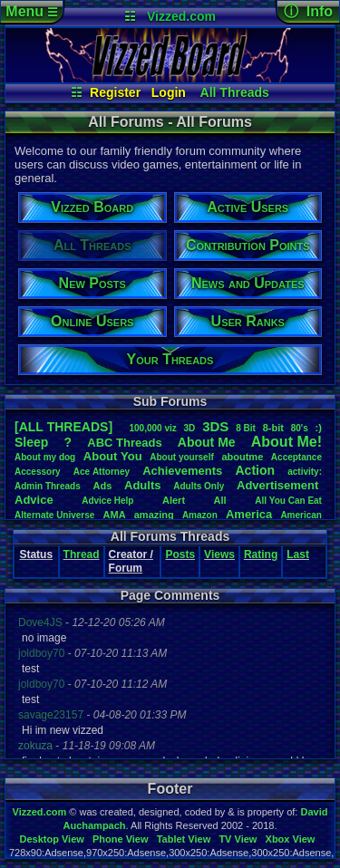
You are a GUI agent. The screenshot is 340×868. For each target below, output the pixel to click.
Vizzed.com (181, 16)
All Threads (235, 92)
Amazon (200, 515)
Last (298, 555)
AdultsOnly (199, 486)
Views (219, 555)
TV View (238, 839)
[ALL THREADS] (63, 427)
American (301, 515)
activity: (305, 472)
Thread (82, 555)
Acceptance (296, 457)
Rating (261, 555)
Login (169, 92)
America (249, 514)
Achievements (182, 471)
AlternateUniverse (54, 515)
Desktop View (51, 839)
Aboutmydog (45, 457)
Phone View (121, 839)
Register (115, 92)
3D (190, 428)
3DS (215, 426)
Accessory (38, 472)
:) (319, 428)
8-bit (273, 428)
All (220, 500)
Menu (31, 11)
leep (31, 442)
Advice (34, 500)
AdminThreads (48, 486)
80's (300, 428)
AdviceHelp (107, 501)
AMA (115, 515)
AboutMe (207, 442)
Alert (174, 500)
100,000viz (152, 428)
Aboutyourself (182, 457)
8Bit (246, 428)
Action (255, 470)
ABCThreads (124, 443)
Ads (103, 486)
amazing (154, 515)
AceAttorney (102, 472)
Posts (180, 555)
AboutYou (113, 456)
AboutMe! (287, 442)
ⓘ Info (308, 11)
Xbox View (291, 839)
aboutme (242, 457)
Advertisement (279, 485)
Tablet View (184, 839)
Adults (142, 485)
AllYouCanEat (288, 501)
